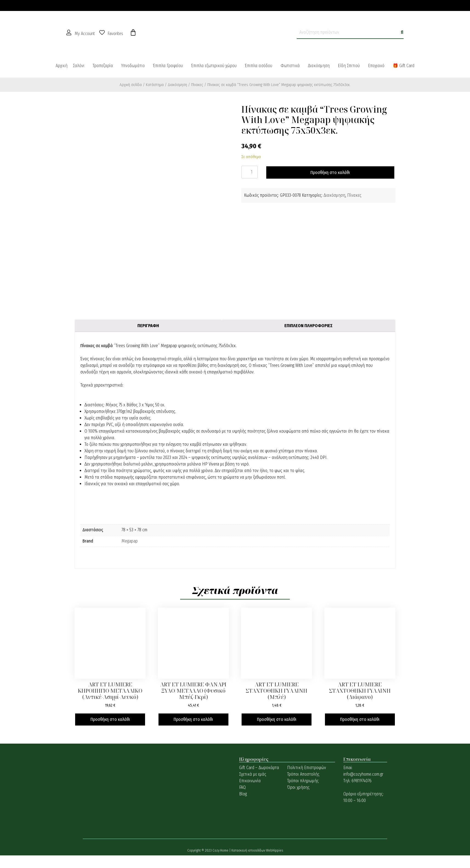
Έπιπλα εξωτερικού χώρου (214, 66)
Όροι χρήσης (298, 787)
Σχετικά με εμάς (253, 774)
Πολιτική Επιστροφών (307, 768)
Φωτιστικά (290, 66)
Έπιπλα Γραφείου (168, 66)
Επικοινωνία (250, 781)
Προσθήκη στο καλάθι (330, 172)
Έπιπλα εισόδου (259, 66)
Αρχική (62, 66)
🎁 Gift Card (404, 66)
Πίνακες (197, 85)
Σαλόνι (79, 66)
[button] (80, 66)
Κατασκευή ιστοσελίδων (249, 850)
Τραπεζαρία (103, 66)
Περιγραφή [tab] (148, 326)
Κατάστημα (155, 85)
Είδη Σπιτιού (349, 66)
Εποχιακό (376, 66)
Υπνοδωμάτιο (133, 66)
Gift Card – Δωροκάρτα (259, 768)
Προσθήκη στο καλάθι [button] (110, 719)
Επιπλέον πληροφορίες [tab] (308, 326)
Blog (243, 794)
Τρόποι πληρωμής (303, 781)
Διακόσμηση (319, 66)
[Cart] (133, 33)
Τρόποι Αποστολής (303, 774)
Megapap (130, 541)
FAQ (242, 787)
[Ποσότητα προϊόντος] (250, 172)
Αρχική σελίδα (131, 85)
